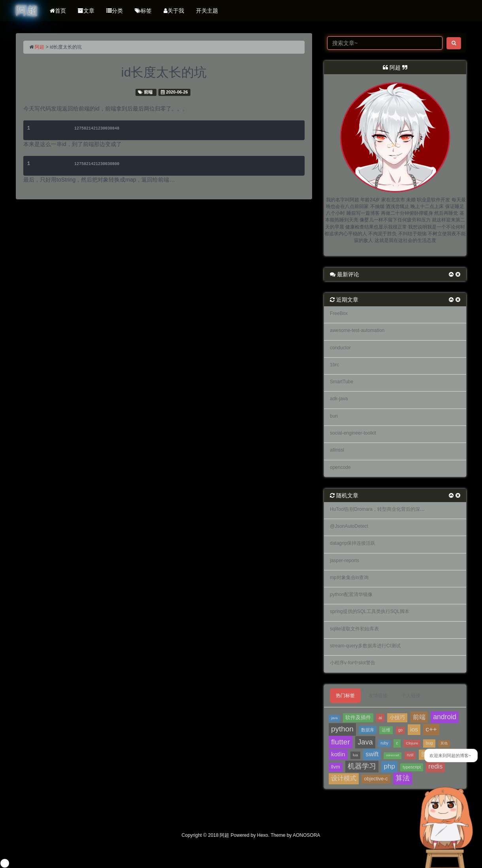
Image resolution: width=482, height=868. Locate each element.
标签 (143, 11)
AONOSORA (306, 835)
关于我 (174, 11)
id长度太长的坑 (164, 72)
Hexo (263, 835)
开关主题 (207, 11)
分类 (115, 11)
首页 (58, 11)
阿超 (40, 47)
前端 (148, 92)
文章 (86, 11)
